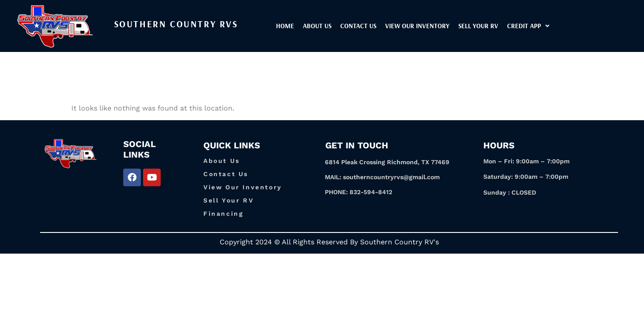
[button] (552, 26)
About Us (341, 26)
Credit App (552, 26)
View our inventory (441, 26)
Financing (223, 214)
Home (309, 26)
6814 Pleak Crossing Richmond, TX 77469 (387, 162)
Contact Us (382, 26)
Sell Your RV (502, 26)
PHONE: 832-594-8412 (359, 192)
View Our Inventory (243, 187)
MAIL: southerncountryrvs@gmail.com (382, 177)
